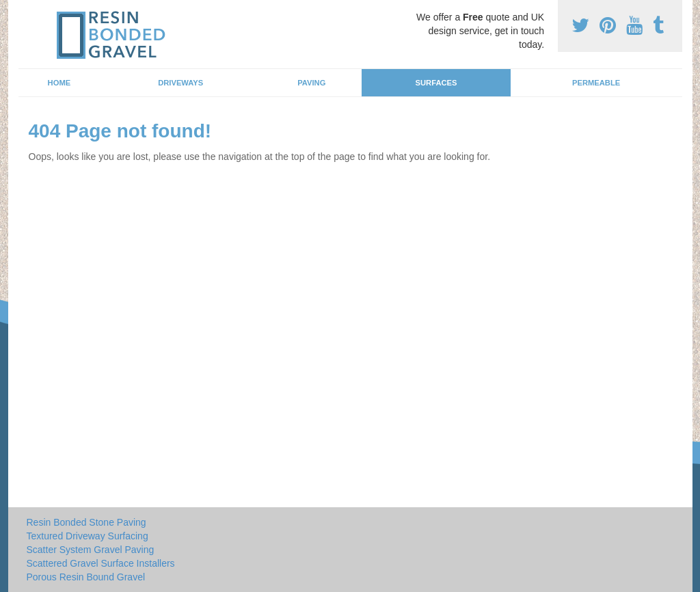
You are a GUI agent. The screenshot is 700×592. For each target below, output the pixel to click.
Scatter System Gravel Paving (91, 550)
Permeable (596, 83)
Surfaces (436, 83)
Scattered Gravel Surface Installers (101, 563)
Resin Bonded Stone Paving (86, 522)
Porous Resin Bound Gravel (86, 577)
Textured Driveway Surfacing (87, 536)
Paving (311, 83)
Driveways (180, 83)
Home (59, 83)
